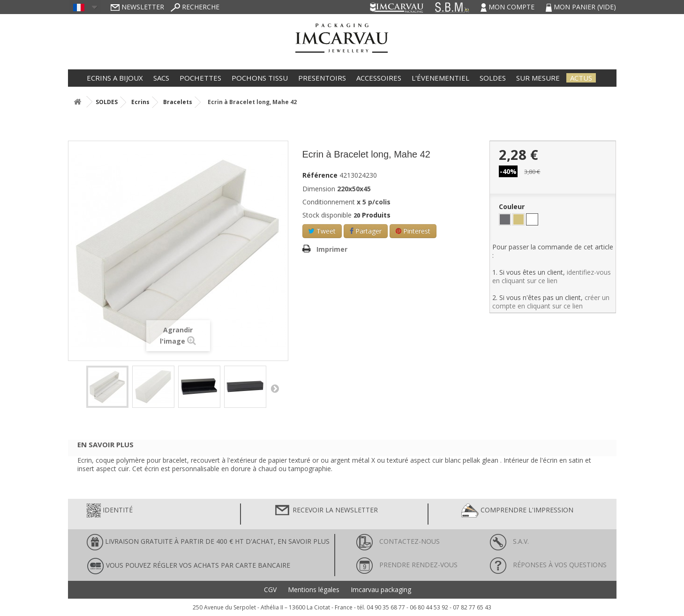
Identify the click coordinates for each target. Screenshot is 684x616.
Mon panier (581, 7)
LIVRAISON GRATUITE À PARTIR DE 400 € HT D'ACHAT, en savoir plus (208, 542)
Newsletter (137, 7)
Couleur (513, 207)
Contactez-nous (398, 541)
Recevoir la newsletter (326, 511)
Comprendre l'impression (517, 511)
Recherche (195, 7)
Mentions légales (314, 590)
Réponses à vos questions (548, 565)
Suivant (275, 388)
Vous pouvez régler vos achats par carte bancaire (188, 566)
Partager (366, 231)
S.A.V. (509, 541)
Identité (110, 511)
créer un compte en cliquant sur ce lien (551, 302)
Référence (320, 175)
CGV (270, 590)
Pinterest (413, 231)
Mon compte (508, 7)
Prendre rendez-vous (407, 565)
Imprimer (332, 249)
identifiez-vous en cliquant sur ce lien (552, 276)
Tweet (322, 231)
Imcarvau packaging (381, 590)
